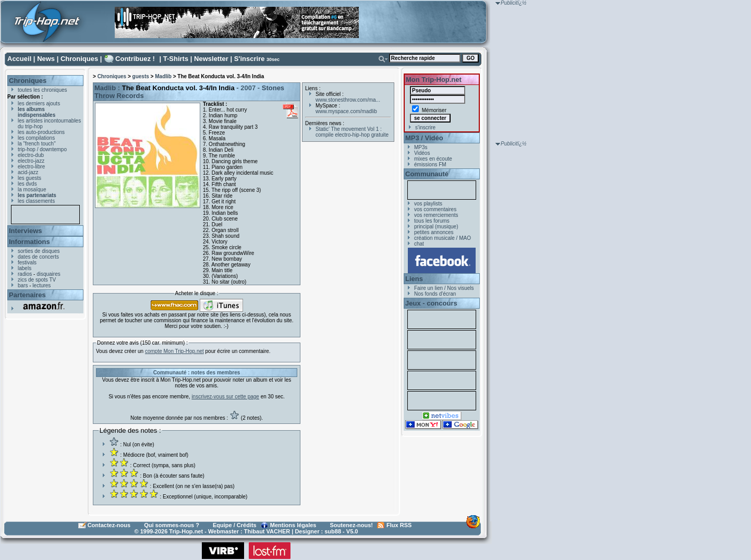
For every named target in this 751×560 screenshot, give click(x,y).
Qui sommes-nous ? (172, 525)
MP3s (421, 147)
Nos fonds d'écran (435, 294)
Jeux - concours (431, 303)
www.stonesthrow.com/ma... (348, 100)
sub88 (333, 531)
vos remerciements (436, 215)
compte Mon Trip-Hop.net (174, 351)
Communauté (427, 174)
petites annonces (434, 232)
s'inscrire (425, 127)
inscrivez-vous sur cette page (225, 397)
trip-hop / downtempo (42, 149)
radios (25, 274)
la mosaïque (32, 190)
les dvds (27, 184)
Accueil (19, 59)
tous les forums (432, 221)
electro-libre (31, 167)
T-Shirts (176, 59)
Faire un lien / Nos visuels (444, 288)
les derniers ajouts (39, 104)
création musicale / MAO (443, 238)
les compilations (36, 138)
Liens (414, 279)
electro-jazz (31, 161)
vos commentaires (435, 209)
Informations (29, 242)
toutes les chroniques (43, 90)
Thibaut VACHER (267, 531)
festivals (27, 263)
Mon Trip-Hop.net (434, 80)
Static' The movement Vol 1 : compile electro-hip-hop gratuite (352, 132)
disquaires (49, 274)
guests (141, 76)
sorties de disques (39, 251)
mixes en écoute (433, 159)
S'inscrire (250, 59)
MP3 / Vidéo (424, 138)
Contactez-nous (109, 525)
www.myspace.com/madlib (346, 111)
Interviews (26, 231)
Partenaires (27, 295)
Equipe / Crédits (235, 525)
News (46, 59)
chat (419, 244)
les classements (36, 201)
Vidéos (422, 153)
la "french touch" (37, 144)
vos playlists (428, 204)
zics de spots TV (37, 280)
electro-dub (31, 155)
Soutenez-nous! (352, 525)
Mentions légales (293, 525)
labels (25, 268)
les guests (29, 178)
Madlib (163, 76)
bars (23, 285)
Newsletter (211, 59)
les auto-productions (41, 132)
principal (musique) (436, 227)
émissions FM (430, 165)
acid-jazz (28, 172)
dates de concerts (38, 257)
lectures (41, 285)
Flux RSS (399, 525)
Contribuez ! (135, 59)
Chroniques (79, 59)
